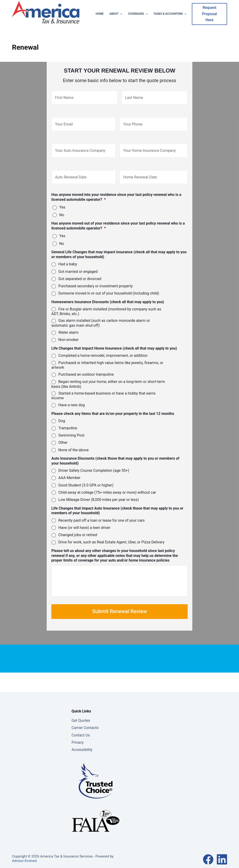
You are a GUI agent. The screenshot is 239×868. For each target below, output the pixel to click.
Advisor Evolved (24, 859)
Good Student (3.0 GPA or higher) (86, 479)
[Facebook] (208, 857)
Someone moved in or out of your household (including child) (109, 287)
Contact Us (81, 733)
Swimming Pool (71, 429)
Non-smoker (69, 333)
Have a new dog (72, 398)
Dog (62, 414)
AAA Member (69, 471)
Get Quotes (81, 718)
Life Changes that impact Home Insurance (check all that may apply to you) (114, 342)
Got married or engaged (78, 265)
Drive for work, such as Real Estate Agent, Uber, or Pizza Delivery (111, 536)
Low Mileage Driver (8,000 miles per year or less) (98, 493)
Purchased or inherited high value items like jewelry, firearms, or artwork (107, 359)
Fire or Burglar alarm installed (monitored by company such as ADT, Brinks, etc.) (106, 305)
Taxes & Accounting (171, 14)
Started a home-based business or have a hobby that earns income (103, 389)
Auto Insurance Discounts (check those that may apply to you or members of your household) (115, 454)
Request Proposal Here (210, 14)
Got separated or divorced (80, 272)
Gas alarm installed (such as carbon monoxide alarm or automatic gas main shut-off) (101, 317)
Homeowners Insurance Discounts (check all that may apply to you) (108, 295)
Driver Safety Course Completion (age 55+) (94, 464)
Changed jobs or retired (78, 528)
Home (100, 14)
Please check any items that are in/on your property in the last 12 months (113, 407)
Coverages (139, 14)
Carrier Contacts (85, 726)
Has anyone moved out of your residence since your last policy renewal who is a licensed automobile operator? (118, 219)
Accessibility (82, 747)
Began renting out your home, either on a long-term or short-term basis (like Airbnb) (108, 378)
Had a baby (68, 258)
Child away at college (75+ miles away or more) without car (107, 486)
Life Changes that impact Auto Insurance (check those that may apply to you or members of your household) (117, 504)
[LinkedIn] (222, 857)
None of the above (74, 443)
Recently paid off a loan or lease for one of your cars (102, 514)
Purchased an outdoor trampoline (86, 368)
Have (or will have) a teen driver (84, 521)
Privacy (78, 740)
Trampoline (68, 422)
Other (63, 436)
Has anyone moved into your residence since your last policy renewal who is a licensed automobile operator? (116, 191)
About (116, 14)
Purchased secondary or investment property (96, 279)
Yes (62, 201)
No (62, 208)
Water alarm (69, 326)
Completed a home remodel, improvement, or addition (103, 349)
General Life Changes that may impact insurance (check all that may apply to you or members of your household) (119, 248)
